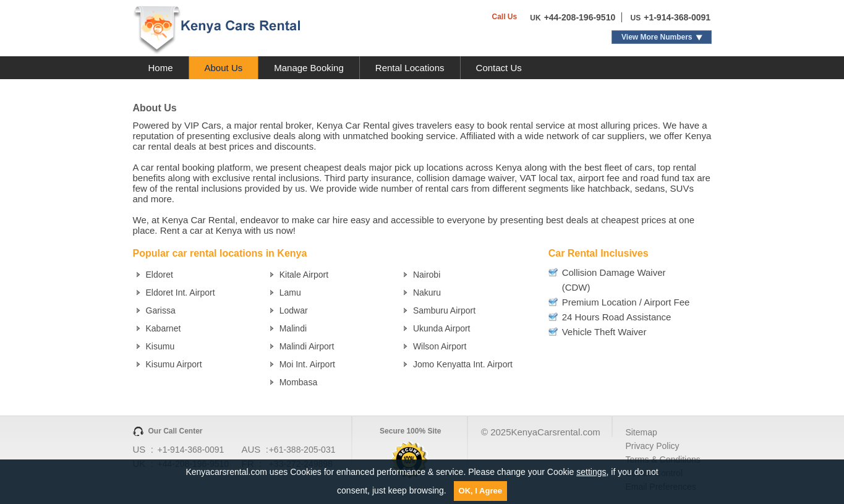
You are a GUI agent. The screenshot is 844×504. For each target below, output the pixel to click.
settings (591, 472)
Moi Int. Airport (307, 364)
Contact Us (499, 68)
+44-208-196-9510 (580, 17)
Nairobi (427, 275)
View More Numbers (657, 37)
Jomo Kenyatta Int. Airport (463, 364)
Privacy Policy (652, 446)
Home (161, 68)
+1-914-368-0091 (677, 17)
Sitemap (641, 432)
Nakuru (427, 293)
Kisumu (160, 346)
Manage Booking (309, 68)
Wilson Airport (440, 346)
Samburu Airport (444, 310)
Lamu (290, 293)
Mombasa (298, 382)
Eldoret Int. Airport (181, 293)
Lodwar (294, 310)
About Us (224, 68)
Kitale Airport (304, 275)
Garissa (161, 310)
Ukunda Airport (442, 328)
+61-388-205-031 (302, 450)
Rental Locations (410, 68)
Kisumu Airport (174, 364)
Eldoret (160, 275)
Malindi (293, 328)
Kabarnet (164, 328)
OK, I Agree (480, 491)
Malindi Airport (307, 346)
